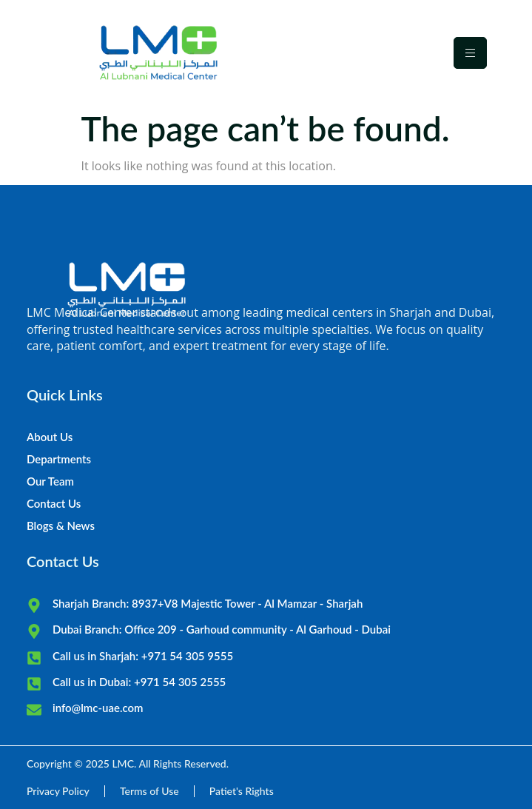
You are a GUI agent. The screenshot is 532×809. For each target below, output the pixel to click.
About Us (50, 437)
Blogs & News (61, 526)
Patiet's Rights (242, 791)
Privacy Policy (58, 791)
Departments (59, 459)
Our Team (50, 481)
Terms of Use (149, 791)
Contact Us (54, 503)
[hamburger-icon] (470, 53)
